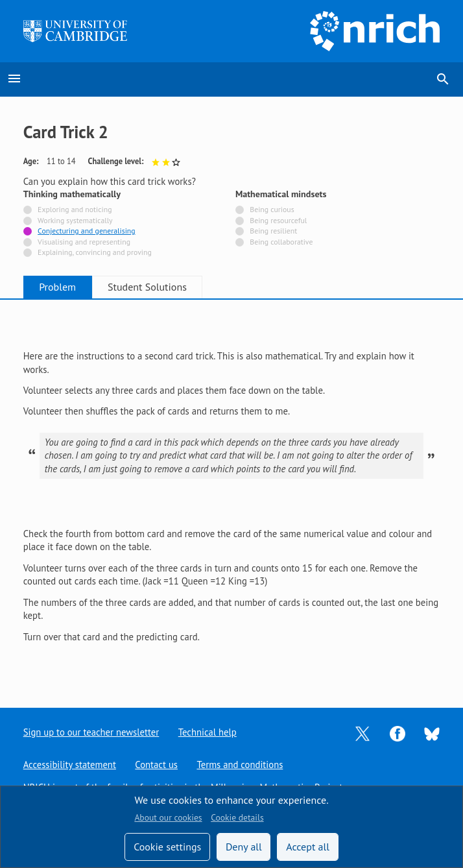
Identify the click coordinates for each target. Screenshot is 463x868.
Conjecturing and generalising (86, 231)
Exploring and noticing (75, 210)
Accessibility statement (70, 765)
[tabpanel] (232, 493)
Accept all (308, 847)
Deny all (244, 847)
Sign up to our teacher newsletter (91, 732)
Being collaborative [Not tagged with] (281, 242)
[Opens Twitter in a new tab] (362, 733)
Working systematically (75, 221)
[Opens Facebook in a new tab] (398, 733)
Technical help (208, 732)
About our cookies (168, 817)
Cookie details (237, 817)
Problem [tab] (60, 287)
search (443, 79)
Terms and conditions (240, 765)
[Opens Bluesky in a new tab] (432, 733)
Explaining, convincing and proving (95, 253)
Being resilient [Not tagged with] (273, 231)
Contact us (157, 765)
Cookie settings (167, 847)
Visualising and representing (84, 242)
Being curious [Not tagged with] (272, 210)
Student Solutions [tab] (154, 287)
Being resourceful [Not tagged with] (278, 221)
